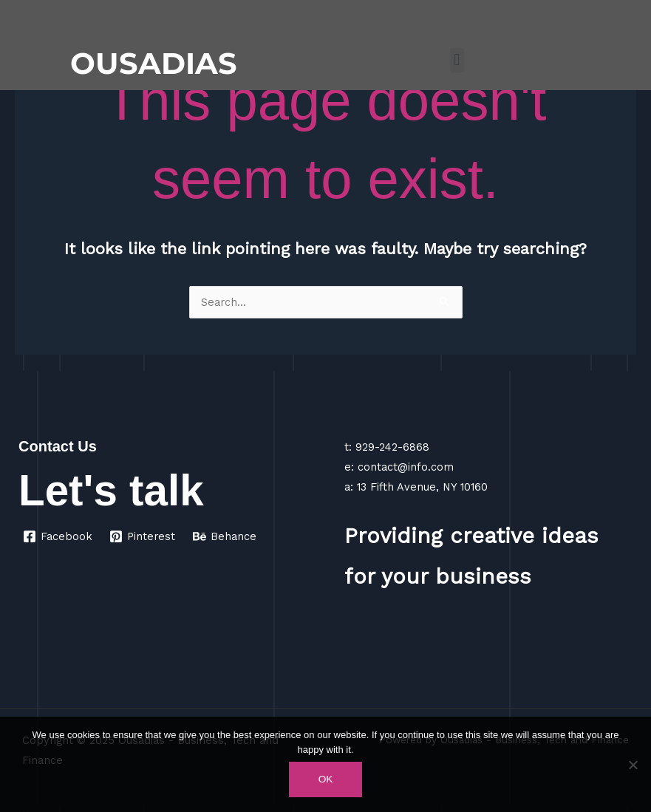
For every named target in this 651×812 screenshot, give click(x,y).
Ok (326, 779)
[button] (457, 60)
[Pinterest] (143, 536)
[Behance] (225, 536)
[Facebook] (58, 536)
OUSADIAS (154, 63)
